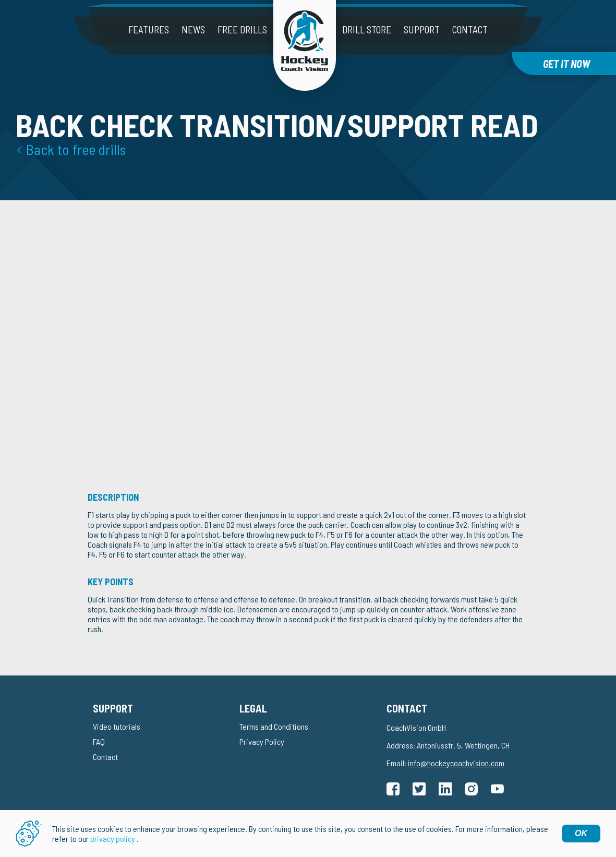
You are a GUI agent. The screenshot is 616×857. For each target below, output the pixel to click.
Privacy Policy (262, 741)
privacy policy (113, 838)
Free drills (242, 29)
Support (422, 29)
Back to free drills (76, 149)
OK (581, 833)
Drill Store (367, 29)
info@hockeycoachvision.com (456, 763)
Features (149, 29)
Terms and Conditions (274, 726)
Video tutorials (117, 726)
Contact (470, 29)
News (193, 29)
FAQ (99, 741)
